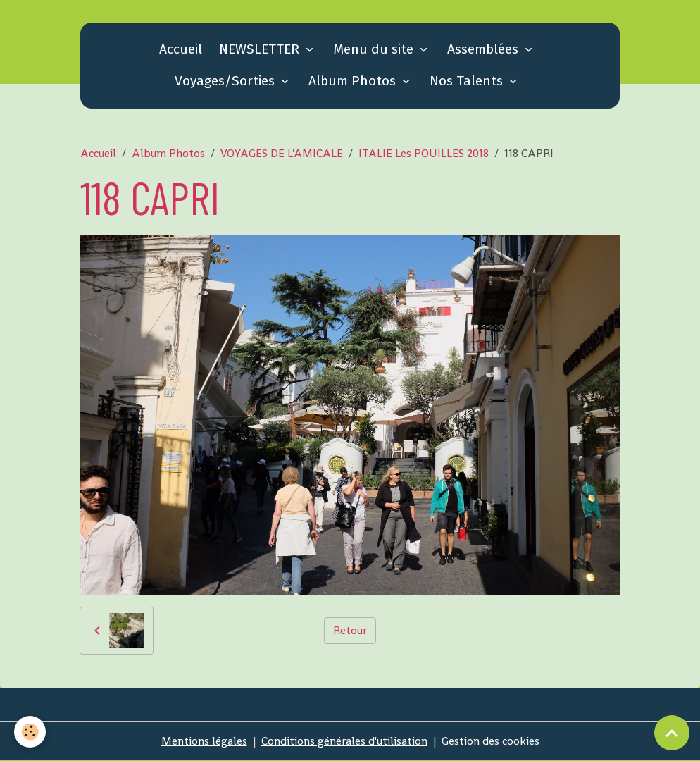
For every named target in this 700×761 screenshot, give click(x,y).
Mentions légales (204, 741)
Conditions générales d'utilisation (344, 741)
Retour (350, 630)
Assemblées (485, 49)
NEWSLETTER (261, 49)
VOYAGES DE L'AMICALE (282, 153)
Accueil (181, 49)
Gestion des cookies (490, 741)
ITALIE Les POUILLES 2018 (424, 153)
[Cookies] (30, 732)
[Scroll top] (672, 733)
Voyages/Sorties (226, 81)
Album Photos (354, 81)
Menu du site (375, 49)
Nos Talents (468, 81)
